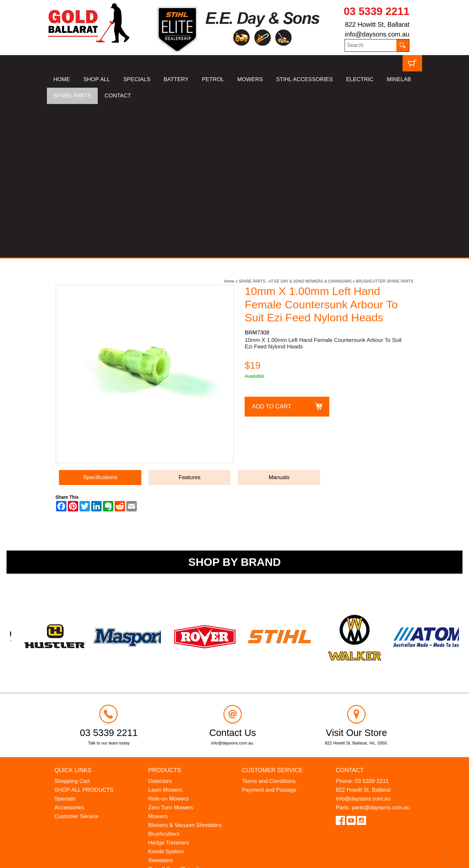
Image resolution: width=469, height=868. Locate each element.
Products (165, 616)
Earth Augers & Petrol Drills (182, 724)
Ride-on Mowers (168, 645)
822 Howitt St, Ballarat (377, 24)
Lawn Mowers (165, 636)
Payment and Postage (269, 636)
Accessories (69, 654)
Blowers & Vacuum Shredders (185, 672)
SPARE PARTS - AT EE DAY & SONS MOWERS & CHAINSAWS (295, 128)
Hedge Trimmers (169, 689)
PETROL (213, 79)
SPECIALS (137, 79)
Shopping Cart (72, 628)
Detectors (160, 628)
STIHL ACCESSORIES (305, 79)
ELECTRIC (360, 79)
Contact (350, 616)
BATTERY (176, 79)
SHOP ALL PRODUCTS (84, 636)
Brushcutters (164, 680)
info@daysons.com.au (377, 34)
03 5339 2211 (377, 11)
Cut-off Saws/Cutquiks (176, 716)
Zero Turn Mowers (171, 654)
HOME (62, 79)
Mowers (158, 663)
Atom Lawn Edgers (172, 733)
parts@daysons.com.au (381, 654)
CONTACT (118, 96)
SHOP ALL (97, 79)
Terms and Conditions (269, 628)
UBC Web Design (98, 859)
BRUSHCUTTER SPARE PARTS (385, 128)
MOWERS (250, 79)
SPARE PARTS (72, 96)
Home (229, 128)
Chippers (159, 742)
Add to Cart (271, 253)
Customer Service (76, 663)
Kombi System (166, 698)
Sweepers (161, 707)
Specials (65, 645)
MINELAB (399, 79)
